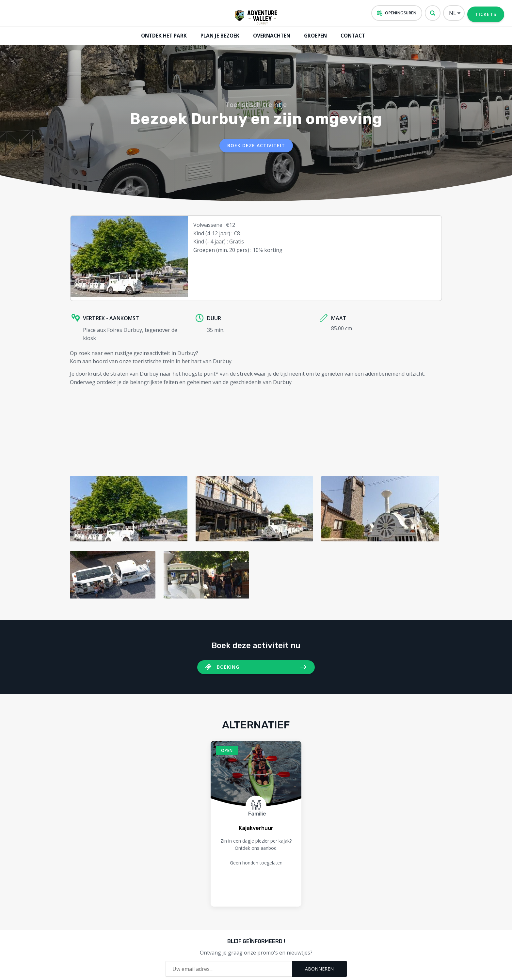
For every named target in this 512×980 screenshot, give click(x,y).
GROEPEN (314, 35)
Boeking (228, 665)
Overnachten (270, 35)
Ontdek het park (163, 35)
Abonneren (319, 967)
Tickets (486, 14)
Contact (352, 35)
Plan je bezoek (219, 35)
